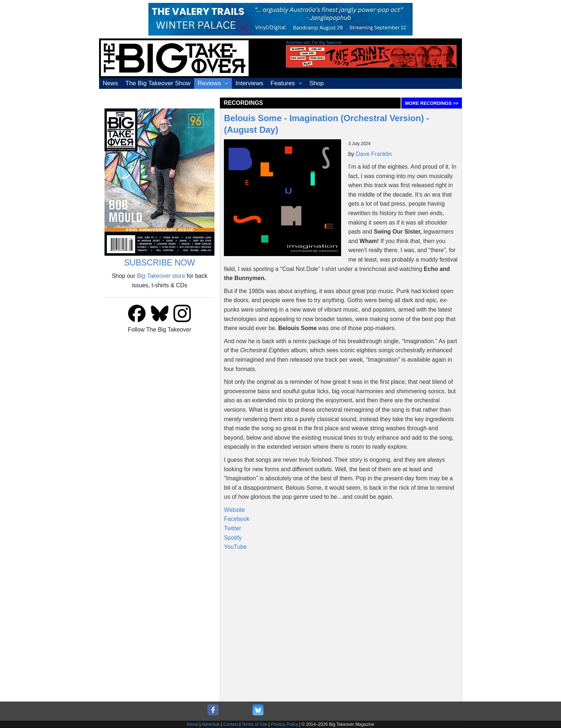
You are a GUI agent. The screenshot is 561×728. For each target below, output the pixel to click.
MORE (432, 103)
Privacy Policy (285, 724)
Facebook (237, 519)
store (161, 276)
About (193, 724)
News (110, 83)
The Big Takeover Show (158, 83)
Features (283, 83)
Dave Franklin (374, 154)
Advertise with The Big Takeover (314, 42)
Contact (231, 724)
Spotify (233, 538)
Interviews (249, 83)
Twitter (232, 528)
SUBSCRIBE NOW (160, 263)
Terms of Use (255, 724)
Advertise (210, 724)
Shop (317, 83)
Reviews (209, 83)
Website (234, 510)
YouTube (235, 547)
